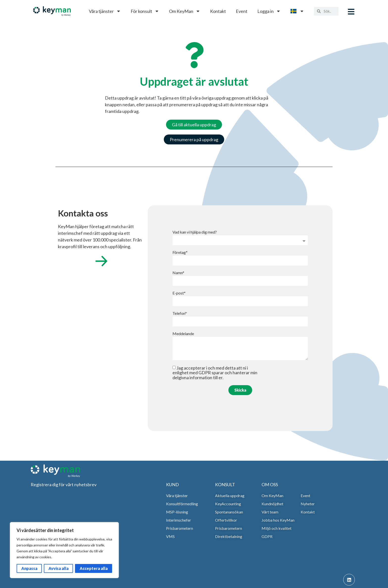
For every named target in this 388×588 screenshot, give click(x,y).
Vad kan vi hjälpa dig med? (195, 232)
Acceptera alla (94, 568)
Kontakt (218, 11)
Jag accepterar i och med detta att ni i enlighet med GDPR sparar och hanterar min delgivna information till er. (215, 373)
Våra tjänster (105, 11)
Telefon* (180, 313)
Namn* (178, 273)
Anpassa (29, 568)
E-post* (179, 293)
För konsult (145, 11)
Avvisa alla (59, 568)
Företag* (180, 253)
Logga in (269, 11)
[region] (64, 550)
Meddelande (183, 334)
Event (242, 11)
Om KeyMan (185, 11)
